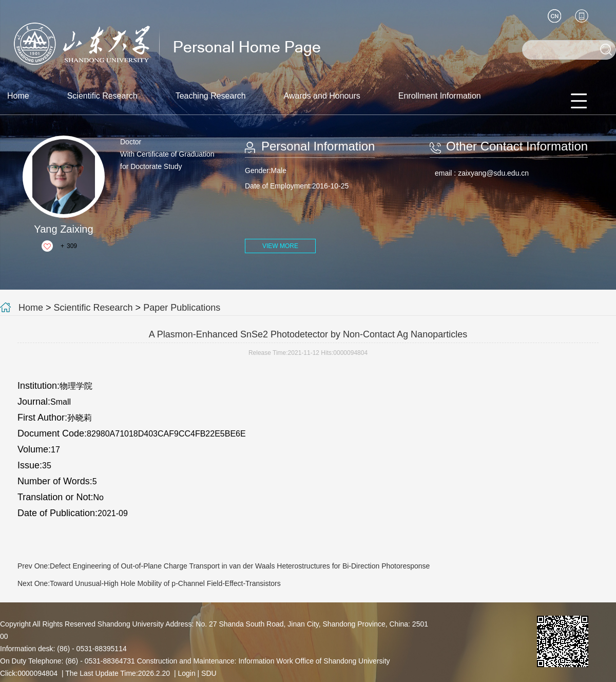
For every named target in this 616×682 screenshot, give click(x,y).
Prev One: (224, 566)
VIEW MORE (280, 246)
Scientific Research (102, 96)
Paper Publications (182, 308)
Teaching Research (211, 96)
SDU (209, 673)
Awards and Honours (322, 96)
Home (18, 96)
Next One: (149, 583)
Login (186, 673)
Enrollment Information (440, 96)
